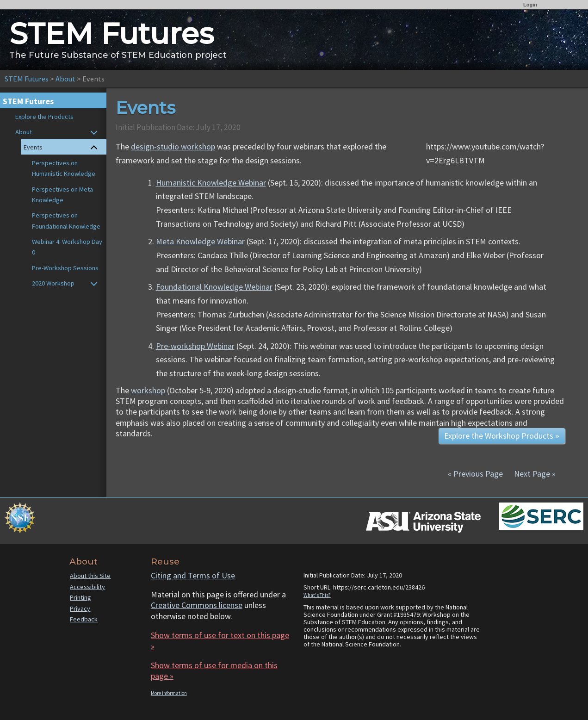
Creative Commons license (197, 605)
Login (530, 5)
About (65, 79)
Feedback (84, 619)
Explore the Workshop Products (502, 436)
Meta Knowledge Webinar (200, 241)
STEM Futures (27, 79)
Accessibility (87, 587)
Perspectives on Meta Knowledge (62, 195)
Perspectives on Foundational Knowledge (66, 220)
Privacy (80, 608)
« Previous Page (475, 474)
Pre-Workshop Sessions (65, 268)
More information (169, 693)
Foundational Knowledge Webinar (214, 287)
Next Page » (534, 474)
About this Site (90, 576)
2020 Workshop (53, 283)
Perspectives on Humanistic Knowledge (64, 168)
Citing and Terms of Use (193, 575)
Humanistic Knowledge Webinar (211, 183)
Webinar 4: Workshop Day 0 (67, 247)
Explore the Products (44, 117)
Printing (80, 597)
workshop (148, 390)
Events (33, 147)
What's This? (317, 595)
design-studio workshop (173, 146)
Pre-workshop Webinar (195, 346)
